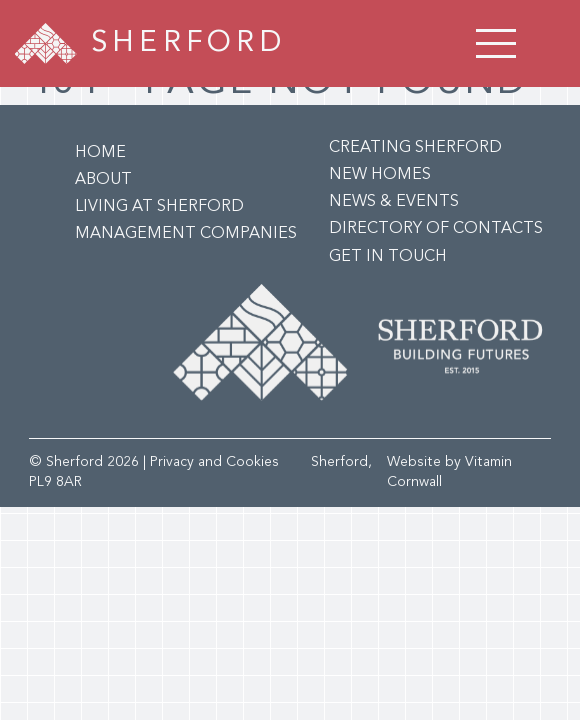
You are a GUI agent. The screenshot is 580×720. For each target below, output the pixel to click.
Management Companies (186, 234)
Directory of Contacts (436, 229)
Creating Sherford (415, 148)
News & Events (394, 202)
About (103, 180)
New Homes (380, 175)
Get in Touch (388, 257)
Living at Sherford (159, 207)
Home (100, 153)
